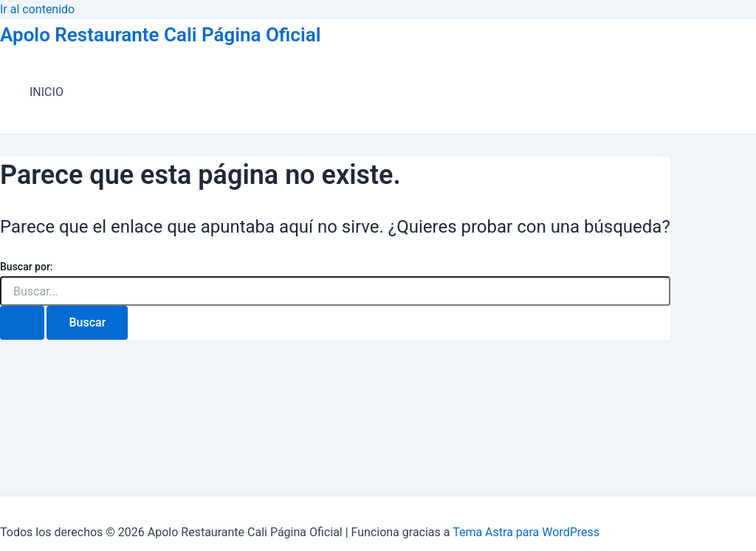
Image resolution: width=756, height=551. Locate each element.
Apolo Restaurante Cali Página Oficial (160, 35)
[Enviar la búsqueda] (22, 323)
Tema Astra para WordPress (526, 532)
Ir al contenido (37, 9)
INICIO (47, 92)
